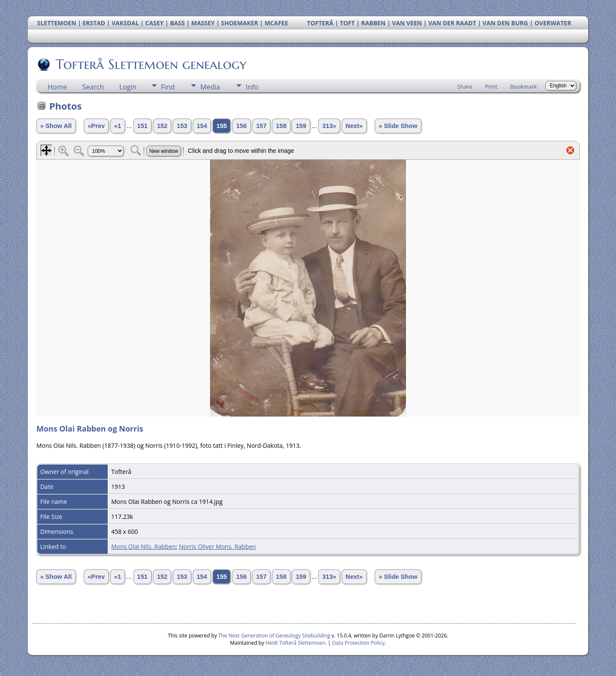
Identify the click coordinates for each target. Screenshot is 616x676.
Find (168, 87)
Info (252, 87)
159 (301, 126)
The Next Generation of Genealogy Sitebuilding (274, 636)
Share (465, 86)
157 (261, 126)
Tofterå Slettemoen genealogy (150, 64)
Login (128, 87)
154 (202, 126)
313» (329, 126)
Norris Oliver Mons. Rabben (217, 546)
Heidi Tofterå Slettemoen (296, 643)
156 (241, 126)
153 (182, 126)
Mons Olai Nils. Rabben (144, 546)
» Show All (56, 126)
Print (491, 86)
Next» (354, 126)
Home (57, 87)
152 (162, 126)
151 (142, 126)
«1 (118, 126)
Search (93, 87)
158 (281, 126)
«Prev (96, 126)
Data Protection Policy (358, 643)
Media (210, 87)
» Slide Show (398, 126)
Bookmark (524, 86)
